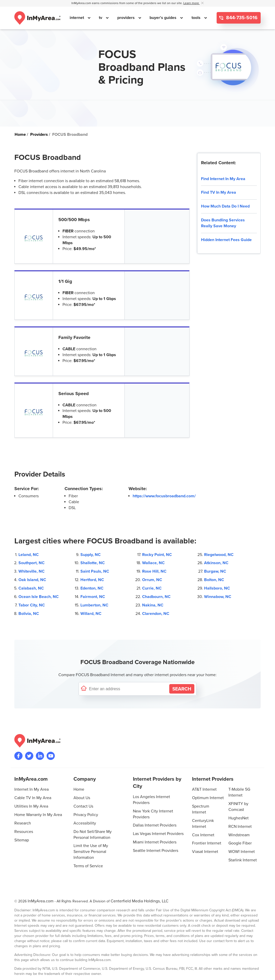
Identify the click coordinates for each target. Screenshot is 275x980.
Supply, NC (91, 555)
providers (126, 18)
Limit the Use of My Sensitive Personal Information (91, 852)
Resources (24, 832)
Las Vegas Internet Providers (158, 834)
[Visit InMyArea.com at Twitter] (29, 756)
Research (23, 823)
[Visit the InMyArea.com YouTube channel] (51, 756)
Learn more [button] (192, 3)
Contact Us (83, 806)
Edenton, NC (92, 588)
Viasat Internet (205, 852)
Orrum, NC (152, 580)
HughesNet (239, 818)
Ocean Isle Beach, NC (39, 597)
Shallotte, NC (93, 563)
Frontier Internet (207, 843)
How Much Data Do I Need (225, 206)
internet (77, 18)
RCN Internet (240, 827)
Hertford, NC (92, 580)
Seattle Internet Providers (156, 851)
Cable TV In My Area (33, 798)
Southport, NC (31, 563)
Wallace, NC (153, 563)
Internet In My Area (31, 789)
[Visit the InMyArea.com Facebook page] (18, 756)
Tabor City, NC (32, 605)
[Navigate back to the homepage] (37, 18)
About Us (82, 798)
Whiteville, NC (31, 571)
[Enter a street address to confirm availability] (128, 689)
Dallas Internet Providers (155, 825)
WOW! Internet (242, 852)
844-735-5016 (241, 18)
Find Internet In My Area (223, 179)
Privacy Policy (86, 815)
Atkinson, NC (216, 563)
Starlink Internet (243, 860)
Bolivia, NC (29, 614)
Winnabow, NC (218, 597)
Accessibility (85, 823)
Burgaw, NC (215, 571)
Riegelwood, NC (219, 555)
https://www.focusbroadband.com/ (164, 496)
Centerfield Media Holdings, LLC (140, 901)
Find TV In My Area (219, 192)
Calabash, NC (31, 588)
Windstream (239, 835)
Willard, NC (91, 614)
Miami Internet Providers (155, 842)
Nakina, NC (153, 605)
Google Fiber (240, 843)
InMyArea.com (41, 901)
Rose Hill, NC (154, 571)
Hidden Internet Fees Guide (226, 240)
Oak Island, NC (32, 580)
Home (79, 789)
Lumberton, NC (94, 605)
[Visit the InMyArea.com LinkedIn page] (40, 756)
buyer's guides (163, 18)
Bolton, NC (214, 580)
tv (101, 18)
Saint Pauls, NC (95, 571)
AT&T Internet (204, 789)
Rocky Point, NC (157, 555)
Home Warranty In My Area (38, 815)
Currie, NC (152, 588)
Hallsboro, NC (217, 588)
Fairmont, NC (93, 597)
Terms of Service (88, 866)
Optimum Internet (208, 798)
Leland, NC (29, 555)
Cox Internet (203, 835)
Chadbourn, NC (156, 597)
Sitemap (22, 840)
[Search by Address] (182, 689)
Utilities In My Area (31, 806)
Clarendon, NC (156, 614)
